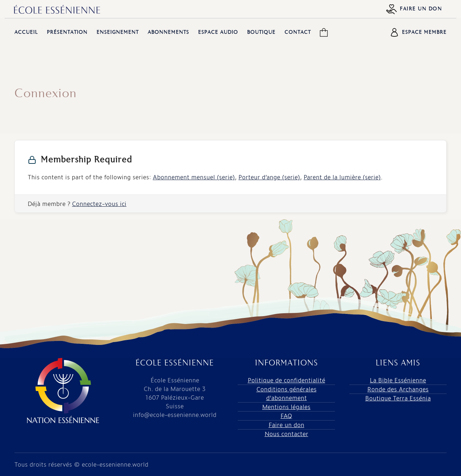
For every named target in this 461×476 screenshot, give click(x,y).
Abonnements (168, 32)
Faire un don (414, 9)
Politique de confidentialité (287, 380)
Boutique (261, 32)
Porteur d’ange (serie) (269, 177)
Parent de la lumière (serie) (342, 177)
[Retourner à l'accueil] (57, 9)
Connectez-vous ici (99, 204)
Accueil (26, 32)
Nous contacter (287, 434)
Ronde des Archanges (398, 389)
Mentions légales (286, 407)
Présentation (67, 32)
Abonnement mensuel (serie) (194, 177)
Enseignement (118, 32)
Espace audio (218, 32)
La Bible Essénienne (398, 380)
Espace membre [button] (418, 32)
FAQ (286, 416)
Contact (298, 32)
